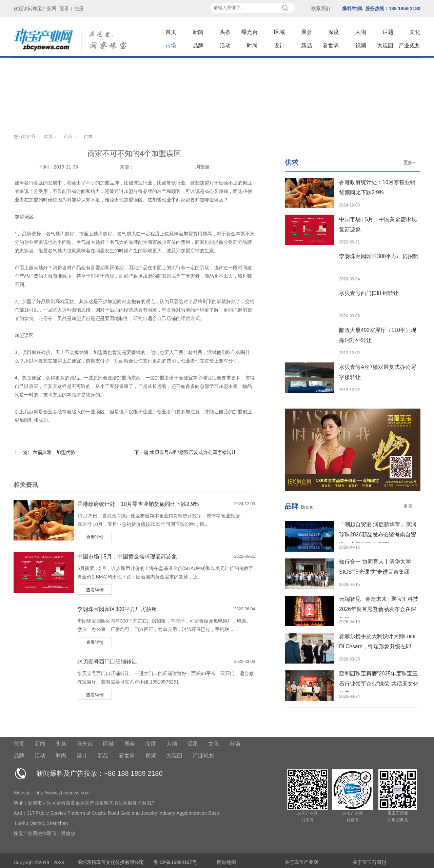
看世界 (331, 46)
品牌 (198, 46)
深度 (334, 32)
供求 (88, 136)
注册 (79, 8)
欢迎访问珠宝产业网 (35, 8)
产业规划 (410, 46)
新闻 (198, 32)
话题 (388, 32)
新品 (307, 46)
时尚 (252, 46)
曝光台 (250, 32)
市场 (171, 46)
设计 (279, 46)
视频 (361, 46)
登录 (64, 8)
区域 (279, 32)
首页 (171, 32)
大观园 (385, 46)
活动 (225, 46)
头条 (225, 32)
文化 (415, 32)
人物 (361, 32)
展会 (307, 32)
